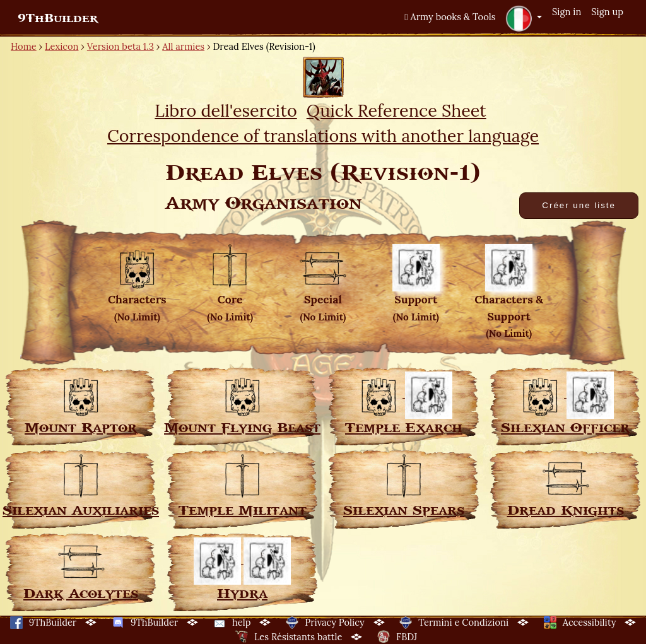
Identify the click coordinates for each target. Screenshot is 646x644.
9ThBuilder (58, 18)
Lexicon (62, 46)
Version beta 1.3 (120, 46)
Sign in (567, 12)
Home (24, 46)
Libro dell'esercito (226, 110)
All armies (183, 46)
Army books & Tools (450, 17)
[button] (524, 18)
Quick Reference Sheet (396, 110)
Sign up (607, 12)
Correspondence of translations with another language (323, 136)
